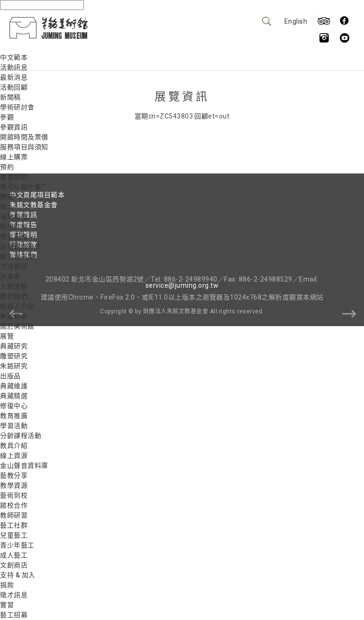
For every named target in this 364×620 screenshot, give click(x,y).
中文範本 (14, 57)
